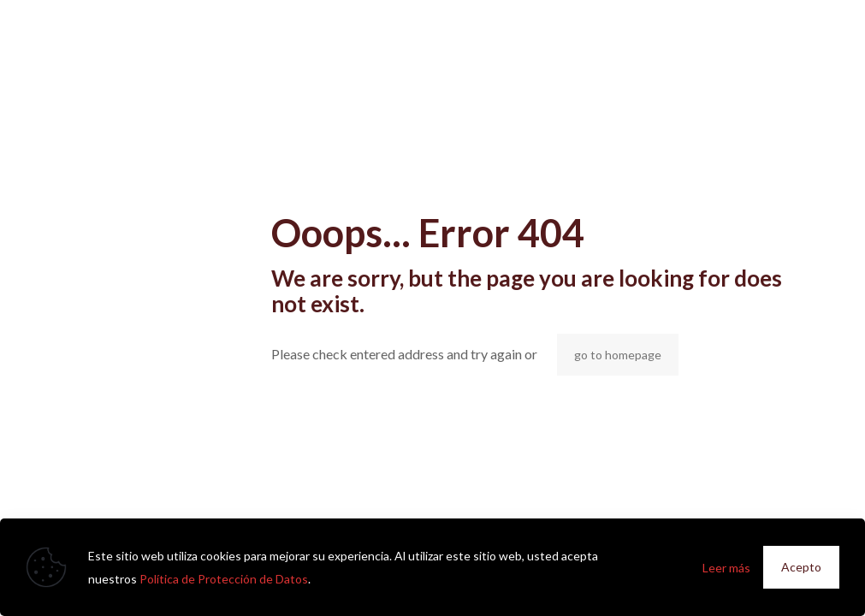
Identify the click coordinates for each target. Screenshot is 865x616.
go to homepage (618, 355)
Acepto (801, 567)
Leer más (726, 568)
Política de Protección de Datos (224, 579)
